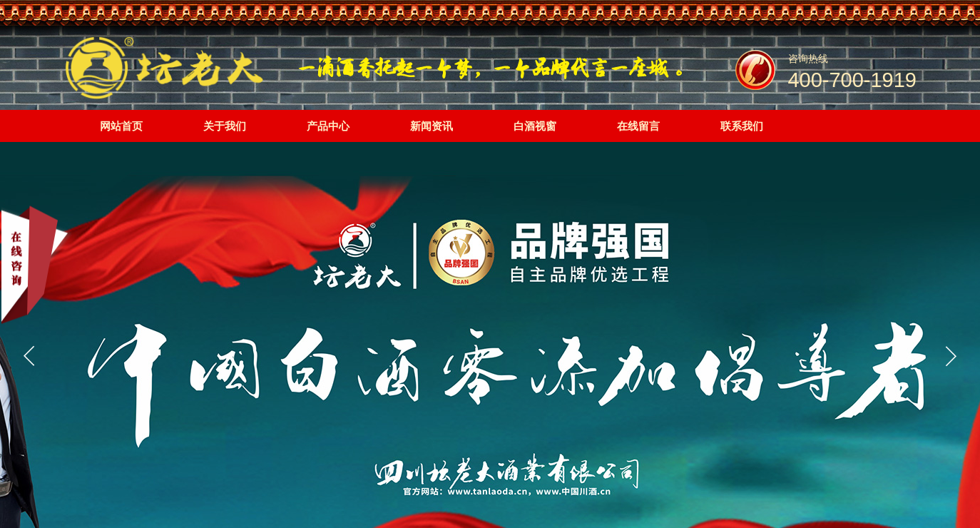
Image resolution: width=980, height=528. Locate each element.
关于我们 (225, 126)
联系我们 (742, 126)
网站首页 (121, 126)
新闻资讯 (432, 126)
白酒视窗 (535, 126)
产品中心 (328, 126)
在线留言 (638, 126)
